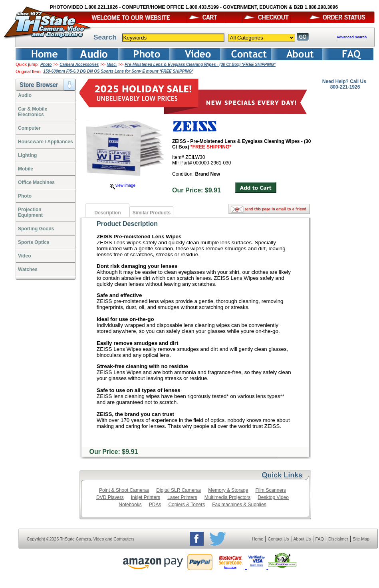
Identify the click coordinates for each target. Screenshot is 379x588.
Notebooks (130, 505)
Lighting (27, 155)
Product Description (127, 224)
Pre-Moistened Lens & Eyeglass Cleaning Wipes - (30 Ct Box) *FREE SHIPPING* (200, 64)
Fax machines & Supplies (239, 505)
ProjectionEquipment (30, 212)
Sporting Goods (36, 229)
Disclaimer (338, 539)
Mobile (26, 169)
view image (123, 185)
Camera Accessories (79, 64)
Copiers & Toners (187, 505)
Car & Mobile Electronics (33, 112)
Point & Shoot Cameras (124, 490)
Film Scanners (271, 490)
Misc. (112, 64)
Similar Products (152, 213)
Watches (28, 269)
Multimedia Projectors (227, 497)
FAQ (319, 539)
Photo (46, 64)
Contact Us (279, 539)
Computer (29, 128)
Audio (25, 95)
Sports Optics (34, 242)
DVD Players (110, 497)
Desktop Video (273, 497)
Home (258, 539)
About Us (302, 539)
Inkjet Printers (146, 497)
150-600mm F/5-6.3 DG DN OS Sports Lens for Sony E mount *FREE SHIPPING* (118, 71)
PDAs (155, 505)
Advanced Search (352, 37)
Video (24, 256)
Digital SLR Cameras (179, 490)
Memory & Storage (228, 490)
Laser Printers (182, 497)
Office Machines (36, 182)
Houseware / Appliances (46, 142)
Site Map (361, 539)
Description (107, 213)
